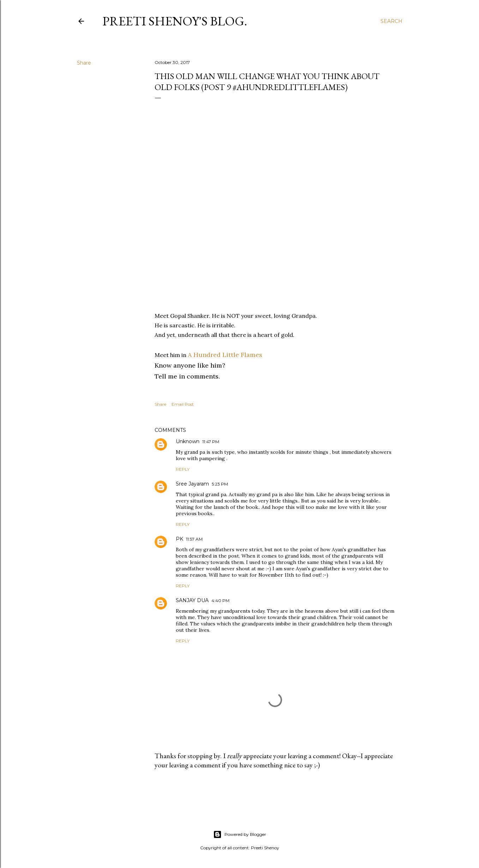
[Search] (391, 21)
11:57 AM (194, 539)
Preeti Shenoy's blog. (175, 21)
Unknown (188, 441)
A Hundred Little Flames (225, 355)
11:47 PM (211, 442)
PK (179, 539)
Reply (183, 469)
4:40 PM (220, 601)
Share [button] (84, 63)
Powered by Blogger (240, 834)
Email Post (183, 404)
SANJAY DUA (192, 600)
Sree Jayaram (192, 484)
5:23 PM (220, 484)
